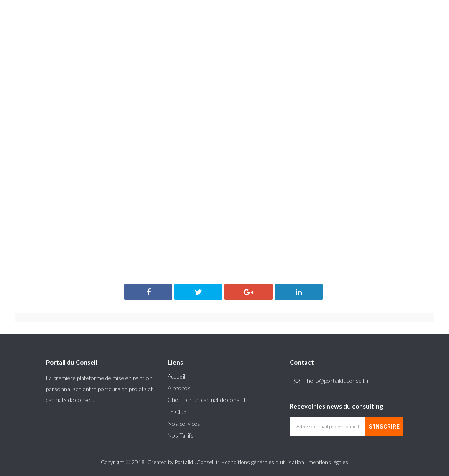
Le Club (177, 412)
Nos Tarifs (181, 435)
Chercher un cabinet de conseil (206, 400)
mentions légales (328, 462)
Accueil (176, 376)
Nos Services (184, 424)
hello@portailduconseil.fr (338, 380)
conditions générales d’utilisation (265, 462)
